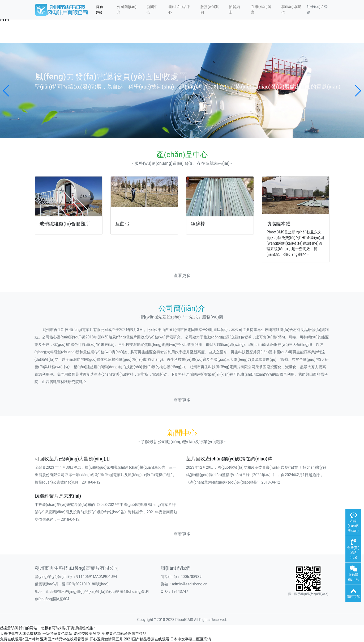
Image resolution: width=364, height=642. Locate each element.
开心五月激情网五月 (106, 639)
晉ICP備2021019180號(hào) (85, 584)
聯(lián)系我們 (291, 9)
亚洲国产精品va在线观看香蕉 (64, 639)
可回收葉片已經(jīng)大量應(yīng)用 (72, 459)
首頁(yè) (100, 9)
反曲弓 (122, 224)
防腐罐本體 (279, 224)
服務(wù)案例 (209, 9)
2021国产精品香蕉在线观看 (146, 639)
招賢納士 (234, 9)
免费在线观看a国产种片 (20, 639)
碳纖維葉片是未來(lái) (58, 496)
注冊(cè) (314, 7)
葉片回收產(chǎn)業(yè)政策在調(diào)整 (229, 459)
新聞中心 (152, 9)
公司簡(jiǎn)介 (127, 9)
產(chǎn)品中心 (179, 9)
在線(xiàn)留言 (261, 9)
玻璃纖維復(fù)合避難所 (65, 224)
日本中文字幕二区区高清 (191, 639)
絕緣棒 (198, 224)
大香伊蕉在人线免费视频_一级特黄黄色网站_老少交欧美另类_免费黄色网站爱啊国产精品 (73, 633)
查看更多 (182, 276)
